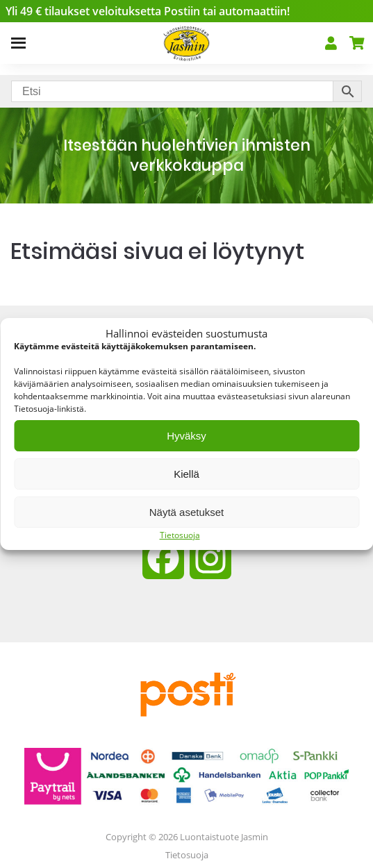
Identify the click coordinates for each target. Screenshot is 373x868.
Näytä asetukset (187, 512)
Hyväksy (186, 436)
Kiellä (186, 474)
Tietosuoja (180, 535)
